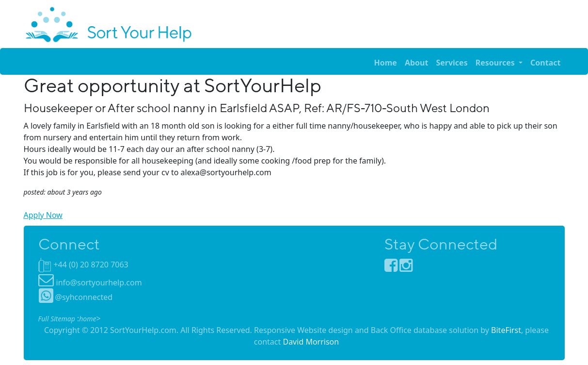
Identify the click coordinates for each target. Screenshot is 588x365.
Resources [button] (496, 63)
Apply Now (43, 215)
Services (452, 63)
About (417, 63)
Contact (545, 63)
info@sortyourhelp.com (99, 282)
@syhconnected (76, 297)
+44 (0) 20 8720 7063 (91, 265)
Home (385, 63)
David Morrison (311, 342)
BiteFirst (506, 330)
